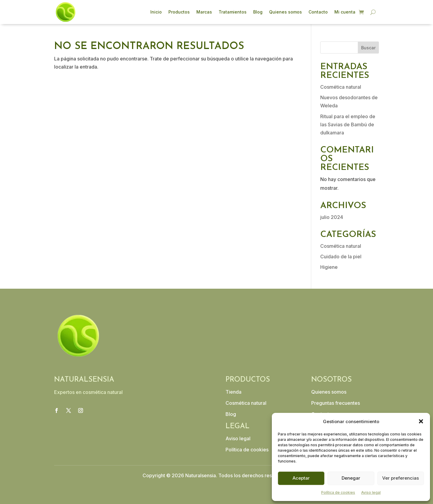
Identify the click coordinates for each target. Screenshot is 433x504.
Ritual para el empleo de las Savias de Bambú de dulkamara (348, 124)
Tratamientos (233, 12)
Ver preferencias (401, 478)
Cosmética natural (341, 87)
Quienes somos (286, 12)
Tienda (233, 392)
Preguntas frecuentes (336, 403)
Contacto (318, 12)
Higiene (329, 267)
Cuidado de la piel (341, 257)
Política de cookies (338, 492)
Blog (258, 12)
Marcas (204, 12)
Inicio (156, 12)
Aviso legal (371, 492)
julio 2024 (332, 217)
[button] (421, 421)
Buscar (368, 48)
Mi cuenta (345, 12)
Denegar (351, 478)
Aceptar (301, 478)
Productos (179, 12)
